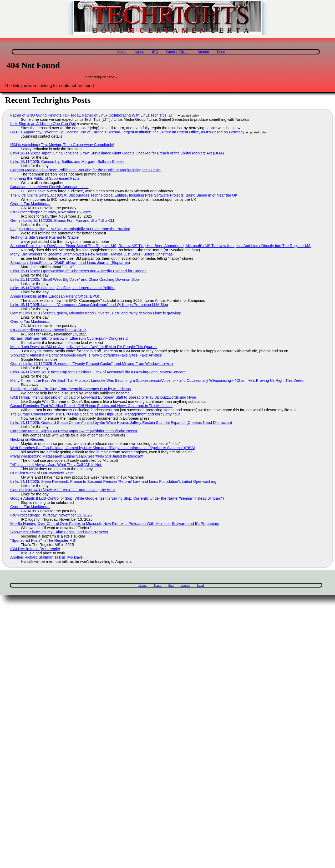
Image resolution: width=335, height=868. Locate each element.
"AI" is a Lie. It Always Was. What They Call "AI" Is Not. (56, 465)
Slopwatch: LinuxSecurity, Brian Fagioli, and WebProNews (59, 533)
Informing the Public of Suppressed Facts (45, 179)
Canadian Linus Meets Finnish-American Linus (49, 188)
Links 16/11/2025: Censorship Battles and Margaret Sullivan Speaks (67, 162)
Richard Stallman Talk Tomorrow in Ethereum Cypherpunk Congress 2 (69, 339)
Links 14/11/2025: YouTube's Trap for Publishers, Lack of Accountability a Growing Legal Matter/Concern (98, 373)
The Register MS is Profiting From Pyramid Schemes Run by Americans (70, 390)
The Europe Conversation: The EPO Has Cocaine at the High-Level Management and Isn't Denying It (95, 415)
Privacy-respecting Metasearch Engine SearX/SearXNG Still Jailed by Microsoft (77, 457)
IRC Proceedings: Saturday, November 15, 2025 (51, 213)
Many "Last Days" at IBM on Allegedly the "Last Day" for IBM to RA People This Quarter (84, 348)
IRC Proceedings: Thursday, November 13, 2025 (51, 516)
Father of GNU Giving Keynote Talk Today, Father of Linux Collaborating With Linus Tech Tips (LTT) (93, 116)
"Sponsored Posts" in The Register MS (43, 541)
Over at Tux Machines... (30, 204)
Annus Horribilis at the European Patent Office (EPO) (55, 297)
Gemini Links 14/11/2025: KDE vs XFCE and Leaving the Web (62, 491)
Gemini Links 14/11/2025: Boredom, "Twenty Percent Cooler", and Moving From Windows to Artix (92, 364)
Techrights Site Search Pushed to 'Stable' (45, 238)
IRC (155, 52)
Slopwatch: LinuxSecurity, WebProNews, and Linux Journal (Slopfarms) (70, 263)
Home (121, 52)
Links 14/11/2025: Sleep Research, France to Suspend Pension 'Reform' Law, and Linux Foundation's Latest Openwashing (113, 482)
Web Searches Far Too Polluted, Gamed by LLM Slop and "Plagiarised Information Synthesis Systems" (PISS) (103, 449)
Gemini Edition (178, 52)
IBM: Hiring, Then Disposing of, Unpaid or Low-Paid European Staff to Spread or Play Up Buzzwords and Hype (103, 398)
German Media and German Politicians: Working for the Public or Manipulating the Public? (86, 171)
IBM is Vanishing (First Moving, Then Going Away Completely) (62, 145)
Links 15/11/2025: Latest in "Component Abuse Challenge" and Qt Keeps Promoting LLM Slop (89, 305)
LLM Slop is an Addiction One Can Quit (43, 124)
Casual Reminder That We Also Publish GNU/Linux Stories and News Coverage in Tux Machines (91, 407)
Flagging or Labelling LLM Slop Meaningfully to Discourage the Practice (70, 230)
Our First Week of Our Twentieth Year (42, 474)
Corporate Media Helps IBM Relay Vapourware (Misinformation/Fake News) (74, 432)
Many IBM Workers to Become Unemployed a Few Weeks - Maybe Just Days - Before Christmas (92, 255)
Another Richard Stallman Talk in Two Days (46, 558)
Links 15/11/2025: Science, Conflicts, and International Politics (62, 289)
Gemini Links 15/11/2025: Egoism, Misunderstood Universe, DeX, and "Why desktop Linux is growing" (96, 314)
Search (203, 52)
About (139, 52)
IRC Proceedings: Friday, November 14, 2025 (48, 331)
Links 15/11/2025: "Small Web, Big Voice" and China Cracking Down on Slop (75, 280)
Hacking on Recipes (27, 440)
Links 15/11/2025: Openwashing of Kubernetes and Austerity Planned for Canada (78, 272)
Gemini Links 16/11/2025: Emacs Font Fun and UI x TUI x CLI (62, 221)
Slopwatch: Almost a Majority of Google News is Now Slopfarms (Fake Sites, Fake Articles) (86, 356)
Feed (221, 52)
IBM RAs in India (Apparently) (35, 550)
